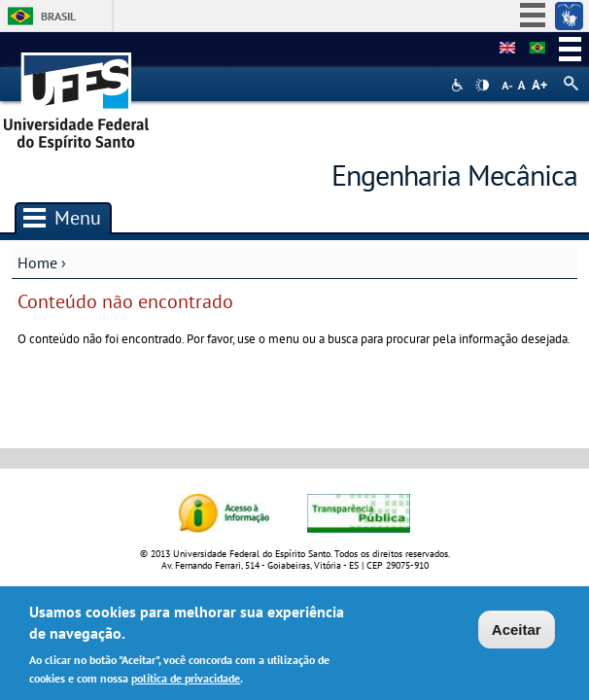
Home (37, 262)
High (482, 86)
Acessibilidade (459, 85)
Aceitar (517, 633)
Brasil (58, 16)
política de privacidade (186, 682)
